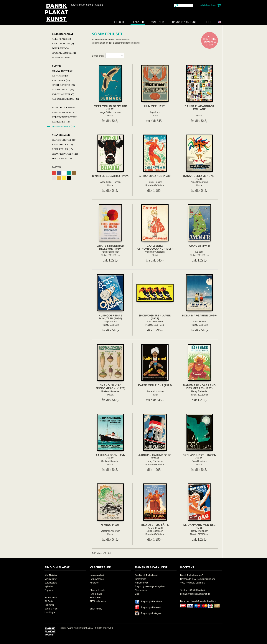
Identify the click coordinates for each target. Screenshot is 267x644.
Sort (69, 178)
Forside (120, 22)
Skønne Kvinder (98, 590)
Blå (59, 173)
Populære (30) (61, 48)
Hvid (64, 173)
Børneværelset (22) (65, 112)
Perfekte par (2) (62, 57)
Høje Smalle (96, 594)
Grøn (69, 173)
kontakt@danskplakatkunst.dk (195, 594)
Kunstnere (158, 22)
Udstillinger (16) (63, 90)
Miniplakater (51, 579)
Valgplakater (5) (63, 94)
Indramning (141, 579)
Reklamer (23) (61, 80)
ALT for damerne (98, 601)
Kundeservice (142, 583)
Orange (59, 178)
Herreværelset (97, 575)
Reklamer (49, 605)
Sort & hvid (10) (62, 158)
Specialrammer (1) (64, 53)
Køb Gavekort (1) (63, 44)
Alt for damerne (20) (65, 99)
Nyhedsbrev (141, 590)
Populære (49, 590)
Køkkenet (94, 583)
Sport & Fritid (51, 609)
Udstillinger (50, 612)
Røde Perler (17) (62, 149)
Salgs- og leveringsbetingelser (150, 586)
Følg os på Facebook (152, 601)
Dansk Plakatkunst (185, 22)
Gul (64, 178)
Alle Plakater (61, 39)
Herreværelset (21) (65, 117)
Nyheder (49, 586)
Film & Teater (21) (63, 71)
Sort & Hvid (95, 598)
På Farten (49, 601)
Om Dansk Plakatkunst (146, 575)
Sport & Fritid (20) (63, 85)
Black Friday (96, 609)
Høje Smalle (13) (62, 144)
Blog (208, 22)
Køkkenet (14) (61, 122)
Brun (74, 173)
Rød (54, 173)
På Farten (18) (61, 76)
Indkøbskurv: (208, 5)
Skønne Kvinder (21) (65, 154)
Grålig (54, 178)
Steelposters (51, 583)
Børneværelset (97, 579)
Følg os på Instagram (152, 613)
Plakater (138, 22)
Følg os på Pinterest (151, 607)
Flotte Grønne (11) (64, 140)
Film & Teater (51, 598)
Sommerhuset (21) (63, 126)
